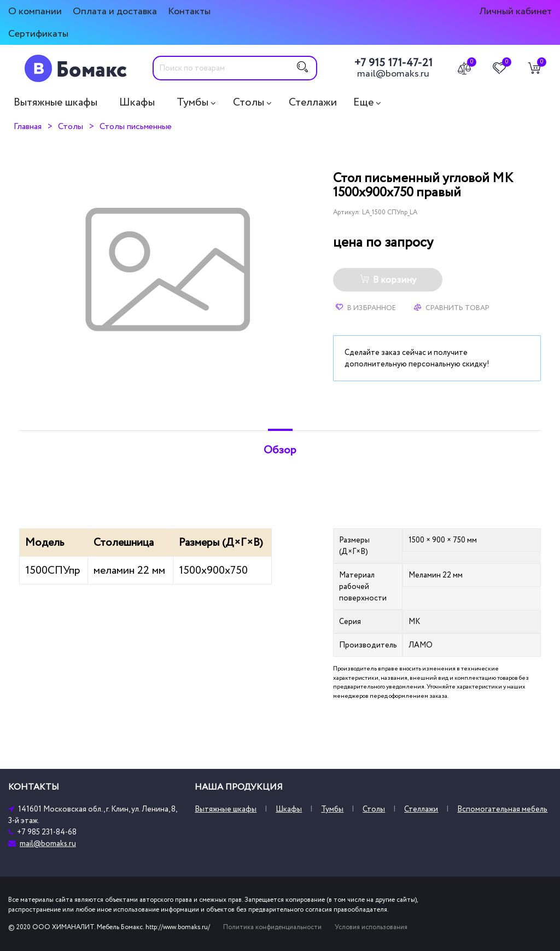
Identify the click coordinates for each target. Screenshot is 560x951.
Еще (363, 102)
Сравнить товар (452, 308)
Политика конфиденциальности (272, 927)
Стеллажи (313, 102)
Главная (28, 126)
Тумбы (192, 102)
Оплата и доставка (115, 11)
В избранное (366, 308)
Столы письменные (136, 126)
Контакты (189, 11)
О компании (35, 11)
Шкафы (137, 102)
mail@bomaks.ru (393, 74)
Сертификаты (38, 34)
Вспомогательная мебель (502, 809)
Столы (249, 102)
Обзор (280, 450)
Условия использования (371, 927)
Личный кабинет (515, 11)
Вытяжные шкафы (56, 102)
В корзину (388, 280)
